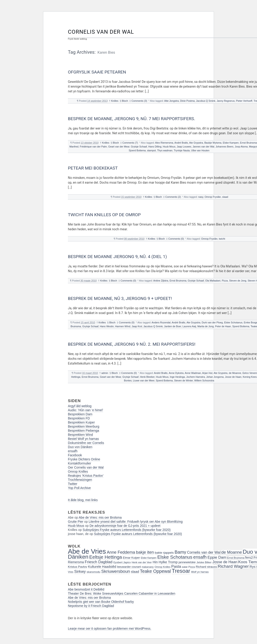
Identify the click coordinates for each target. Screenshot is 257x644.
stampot (151, 150)
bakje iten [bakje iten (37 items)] (145, 552)
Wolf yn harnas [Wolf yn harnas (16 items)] (200, 572)
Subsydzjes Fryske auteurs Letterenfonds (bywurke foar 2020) (127, 530)
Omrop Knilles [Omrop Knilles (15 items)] (163, 567)
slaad (225, 197)
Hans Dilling (155, 147)
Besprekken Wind (80, 435)
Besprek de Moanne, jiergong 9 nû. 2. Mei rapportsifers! (132, 344)
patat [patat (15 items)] (185, 567)
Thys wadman (165, 150)
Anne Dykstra (176, 373)
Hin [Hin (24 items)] (155, 562)
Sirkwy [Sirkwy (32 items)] (80, 571)
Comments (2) (173, 197)
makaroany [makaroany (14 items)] (148, 567)
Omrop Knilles (78, 472)
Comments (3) (139, 101)
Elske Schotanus (233, 322)
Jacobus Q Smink (206, 101)
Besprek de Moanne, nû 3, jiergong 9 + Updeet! (120, 298)
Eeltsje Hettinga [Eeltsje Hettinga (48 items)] (106, 557)
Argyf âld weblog (80, 406)
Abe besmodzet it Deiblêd (86, 589)
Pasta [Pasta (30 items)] (176, 567)
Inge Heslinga (177, 377)
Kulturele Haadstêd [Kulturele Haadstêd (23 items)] (102, 567)
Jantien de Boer (173, 326)
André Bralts (181, 143)
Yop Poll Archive (79, 488)
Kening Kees (250, 377)
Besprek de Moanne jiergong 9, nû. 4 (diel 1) (117, 257)
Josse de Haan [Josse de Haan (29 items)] (225, 562)
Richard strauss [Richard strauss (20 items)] (206, 567)
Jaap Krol (137, 326)
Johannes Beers (224, 147)
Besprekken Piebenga (84, 431)
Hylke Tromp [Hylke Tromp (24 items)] (168, 562)
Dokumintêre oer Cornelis (86, 443)
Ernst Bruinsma (248, 143)
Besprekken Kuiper (81, 422)
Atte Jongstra (172, 101)
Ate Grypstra (196, 143)
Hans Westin (107, 326)
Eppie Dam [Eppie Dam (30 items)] (217, 557)
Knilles (115, 101)
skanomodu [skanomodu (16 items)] (93, 572)
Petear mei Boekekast (93, 168)
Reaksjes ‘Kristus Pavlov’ (86, 476)
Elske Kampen (231, 143)
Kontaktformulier (80, 463)
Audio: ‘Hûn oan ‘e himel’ (86, 410)
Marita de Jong (206, 326)
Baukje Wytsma (213, 143)
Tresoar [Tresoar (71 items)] (181, 571)
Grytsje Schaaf (139, 147)
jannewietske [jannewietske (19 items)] (187, 562)
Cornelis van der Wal (101, 32)
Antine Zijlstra (161, 281)
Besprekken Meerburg (84, 426)
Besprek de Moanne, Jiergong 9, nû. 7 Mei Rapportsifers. (132, 119)
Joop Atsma (241, 147)
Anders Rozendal (161, 322)
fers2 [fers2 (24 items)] (249, 558)
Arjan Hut (207, 373)
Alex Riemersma (164, 143)
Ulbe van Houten (200, 150)
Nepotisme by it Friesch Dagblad (91, 606)
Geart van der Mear (119, 147)
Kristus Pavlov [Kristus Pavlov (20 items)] (78, 567)
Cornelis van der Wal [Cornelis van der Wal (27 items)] (204, 552)
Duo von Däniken (80, 447)
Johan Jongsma (215, 377)
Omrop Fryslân (213, 197)
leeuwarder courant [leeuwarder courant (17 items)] (129, 567)
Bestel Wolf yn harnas (83, 439)
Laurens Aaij (189, 326)
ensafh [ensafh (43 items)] (200, 557)
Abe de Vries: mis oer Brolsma (100, 517)
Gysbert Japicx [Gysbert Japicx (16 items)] (122, 562)
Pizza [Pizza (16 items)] (192, 567)
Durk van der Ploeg (212, 322)
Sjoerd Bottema (137, 150)
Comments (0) (176, 239)
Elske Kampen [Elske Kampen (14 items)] (149, 558)
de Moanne (235, 373)
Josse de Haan (233, 377)
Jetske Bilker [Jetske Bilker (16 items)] (204, 562)
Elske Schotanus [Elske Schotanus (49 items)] (175, 557)
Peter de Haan (223, 326)
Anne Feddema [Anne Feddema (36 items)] (121, 552)
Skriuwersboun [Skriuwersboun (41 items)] (116, 571)
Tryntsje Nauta (182, 150)
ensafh (73, 451)
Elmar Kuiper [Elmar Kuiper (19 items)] (131, 558)
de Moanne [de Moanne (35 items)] (232, 552)
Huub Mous (169, 147)
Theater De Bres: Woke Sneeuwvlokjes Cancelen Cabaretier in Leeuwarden (122, 593)
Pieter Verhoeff (244, 101)
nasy (201, 197)
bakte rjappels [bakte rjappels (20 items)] (164, 553)
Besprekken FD (79, 418)
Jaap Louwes (184, 147)
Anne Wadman (193, 373)
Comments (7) (130, 143)
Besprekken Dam (80, 414)
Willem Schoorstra (204, 380)
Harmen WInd (123, 326)
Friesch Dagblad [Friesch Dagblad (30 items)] (99, 562)
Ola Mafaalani (213, 281)
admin (105, 373)
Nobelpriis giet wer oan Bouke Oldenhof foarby (101, 602)
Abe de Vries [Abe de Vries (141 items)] (87, 551)
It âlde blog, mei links (83, 500)
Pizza (225, 281)
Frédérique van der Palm (93, 147)
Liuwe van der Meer (144, 380)
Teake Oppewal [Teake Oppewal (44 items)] (155, 571)
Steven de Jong (238, 281)
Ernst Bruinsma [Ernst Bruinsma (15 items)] (236, 558)
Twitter (73, 484)
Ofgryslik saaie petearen (97, 72)
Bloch (125, 101)
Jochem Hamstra (196, 377)
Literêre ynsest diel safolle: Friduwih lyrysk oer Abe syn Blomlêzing (136, 522)
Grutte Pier (76, 522)
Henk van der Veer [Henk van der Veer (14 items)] (142, 562)
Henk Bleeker (147, 377)
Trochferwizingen (80, 480)
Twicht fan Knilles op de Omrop (104, 215)
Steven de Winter (183, 380)
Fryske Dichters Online (84, 459)
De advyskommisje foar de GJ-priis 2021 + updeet (125, 526)
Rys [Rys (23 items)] (253, 567)
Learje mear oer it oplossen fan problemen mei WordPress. (110, 629)
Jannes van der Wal (203, 147)
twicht (222, 239)
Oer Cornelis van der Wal (86, 467)
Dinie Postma (187, 101)
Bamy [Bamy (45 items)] (180, 552)
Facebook (75, 455)
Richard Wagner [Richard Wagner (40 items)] (233, 566)
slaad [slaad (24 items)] (135, 572)
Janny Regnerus (226, 101)
